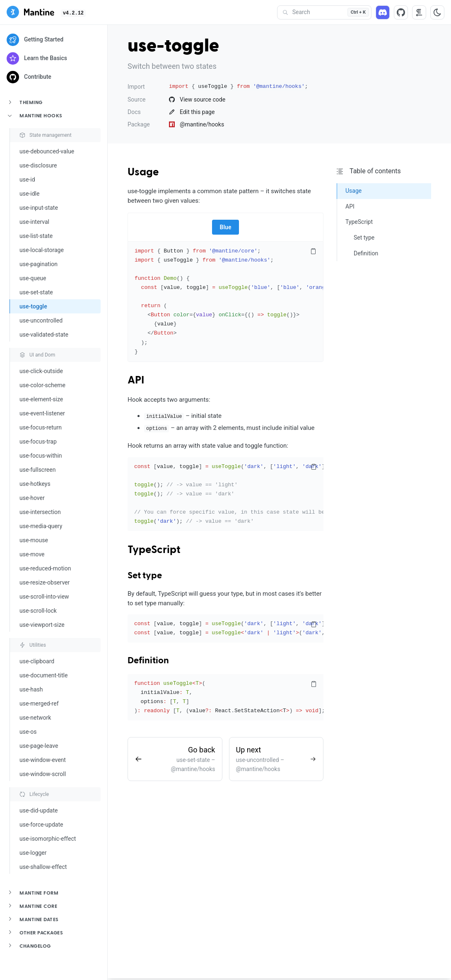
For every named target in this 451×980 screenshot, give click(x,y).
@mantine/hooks (197, 124)
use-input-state (39, 208)
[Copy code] (313, 252)
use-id (27, 180)
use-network (35, 718)
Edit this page (192, 112)
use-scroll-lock (38, 611)
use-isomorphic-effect (48, 839)
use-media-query (41, 526)
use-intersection (40, 512)
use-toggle (33, 306)
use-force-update (41, 825)
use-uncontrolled (41, 320)
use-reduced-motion (45, 568)
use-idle (29, 194)
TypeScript (154, 550)
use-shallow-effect (43, 867)
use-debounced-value (47, 151)
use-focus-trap (38, 441)
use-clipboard (37, 661)
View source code (197, 99)
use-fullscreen (37, 470)
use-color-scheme (42, 385)
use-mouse (34, 540)
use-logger (33, 853)
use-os (28, 732)
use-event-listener (42, 413)
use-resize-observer (45, 582)
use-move (32, 554)
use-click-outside (41, 371)
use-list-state (36, 236)
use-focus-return (41, 427)
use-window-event (43, 760)
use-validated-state (44, 335)
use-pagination (39, 264)
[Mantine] (30, 13)
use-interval (34, 222)
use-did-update (39, 810)
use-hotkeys (35, 484)
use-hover (32, 498)
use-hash (31, 689)
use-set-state (36, 292)
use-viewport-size (42, 625)
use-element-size (41, 399)
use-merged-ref (39, 703)
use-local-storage (42, 250)
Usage (143, 172)
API (136, 381)
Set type (145, 576)
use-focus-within (41, 456)
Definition (148, 661)
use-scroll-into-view (44, 597)
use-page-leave (39, 746)
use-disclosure (38, 165)
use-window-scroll (43, 774)
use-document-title (43, 675)
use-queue (33, 278)
